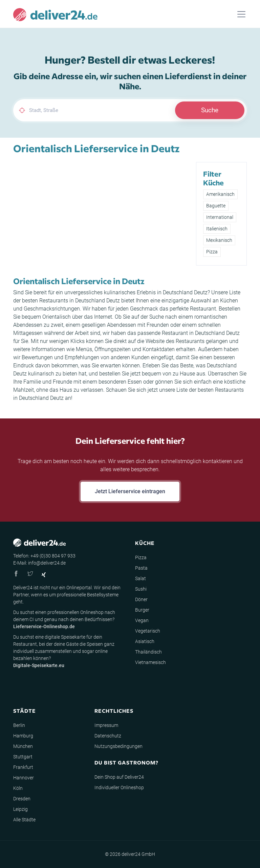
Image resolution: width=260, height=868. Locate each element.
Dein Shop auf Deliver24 (119, 777)
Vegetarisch (148, 631)
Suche (210, 110)
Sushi (141, 589)
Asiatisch (145, 641)
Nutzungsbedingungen (118, 746)
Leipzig (20, 809)
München (23, 746)
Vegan (142, 620)
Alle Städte (24, 820)
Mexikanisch (219, 240)
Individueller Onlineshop (119, 787)
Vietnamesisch (150, 662)
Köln (18, 788)
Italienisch (217, 229)
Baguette (216, 206)
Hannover (24, 778)
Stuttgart (23, 757)
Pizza (212, 252)
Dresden (22, 799)
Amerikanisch (220, 194)
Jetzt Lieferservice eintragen (130, 491)
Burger (142, 610)
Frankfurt (23, 767)
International (220, 217)
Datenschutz (108, 736)
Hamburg (23, 736)
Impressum (106, 725)
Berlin (19, 725)
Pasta (141, 568)
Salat (140, 578)
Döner (141, 599)
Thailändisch (148, 652)
